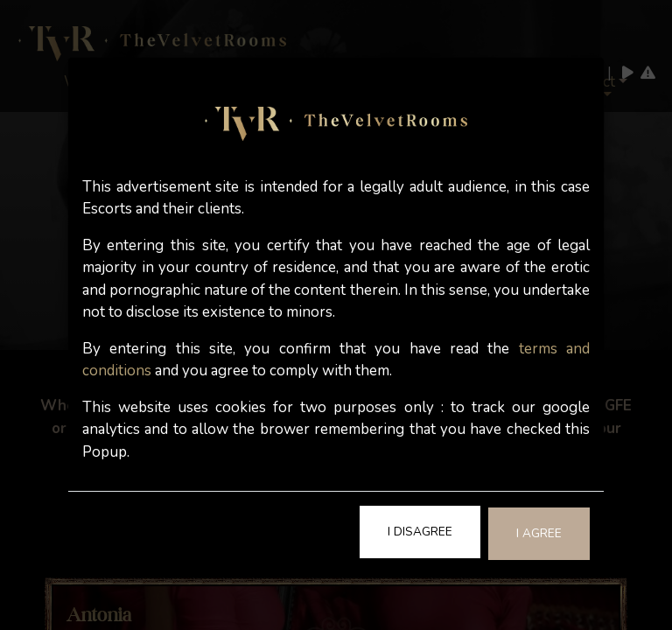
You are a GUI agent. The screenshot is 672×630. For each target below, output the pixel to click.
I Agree (539, 533)
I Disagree (420, 532)
